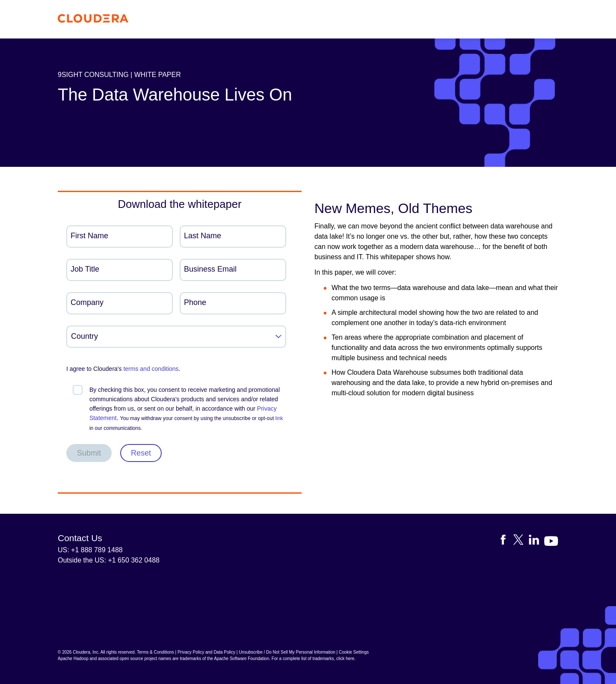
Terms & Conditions (155, 652)
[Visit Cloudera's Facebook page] (506, 541)
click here (345, 659)
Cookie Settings (354, 652)
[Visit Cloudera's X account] (521, 541)
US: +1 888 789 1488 (90, 550)
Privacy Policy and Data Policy (206, 652)
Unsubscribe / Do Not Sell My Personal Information (287, 652)
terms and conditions (151, 369)
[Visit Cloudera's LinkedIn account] (536, 541)
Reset (141, 453)
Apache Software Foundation (241, 659)
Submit (89, 453)
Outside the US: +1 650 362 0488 (109, 560)
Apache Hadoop (73, 659)
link (279, 418)
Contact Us (80, 538)
